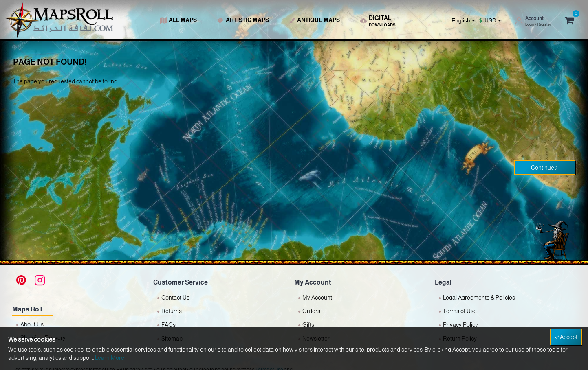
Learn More (110, 358)
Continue (543, 168)
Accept (569, 337)
